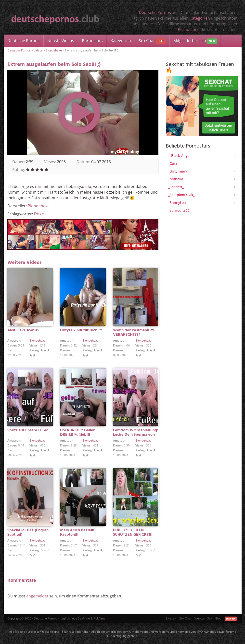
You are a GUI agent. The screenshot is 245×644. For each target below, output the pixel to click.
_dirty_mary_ (178, 171)
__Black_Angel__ (181, 155)
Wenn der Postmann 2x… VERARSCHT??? (135, 333)
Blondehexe (54, 50)
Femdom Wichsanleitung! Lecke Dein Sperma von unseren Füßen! (136, 435)
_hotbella (176, 179)
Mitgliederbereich (195, 41)
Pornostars (188, 29)
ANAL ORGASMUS (23, 330)
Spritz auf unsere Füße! (28, 430)
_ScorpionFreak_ (181, 195)
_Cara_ (174, 163)
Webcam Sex (203, 618)
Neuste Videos (61, 41)
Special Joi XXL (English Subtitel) (28, 533)
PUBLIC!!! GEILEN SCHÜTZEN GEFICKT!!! (133, 533)
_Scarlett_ (176, 187)
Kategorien (200, 18)
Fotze (39, 214)
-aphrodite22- (180, 210)
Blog (218, 618)
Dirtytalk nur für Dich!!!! (81, 330)
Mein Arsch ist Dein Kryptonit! (77, 533)
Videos (38, 50)
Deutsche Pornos (155, 12)
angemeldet (37, 596)
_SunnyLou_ (178, 203)
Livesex (171, 618)
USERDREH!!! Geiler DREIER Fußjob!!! (77, 433)
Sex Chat (152, 41)
